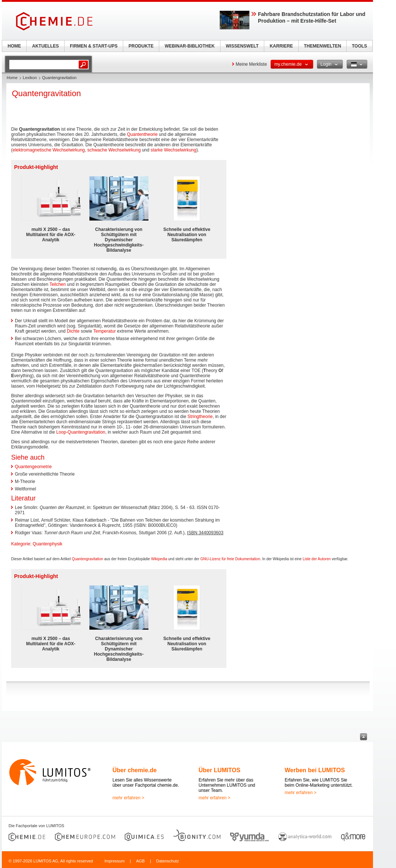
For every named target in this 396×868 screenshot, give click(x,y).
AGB (140, 861)
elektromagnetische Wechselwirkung (49, 150)
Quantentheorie (142, 134)
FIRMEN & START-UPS (94, 46)
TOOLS (359, 46)
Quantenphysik (48, 544)
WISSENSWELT (242, 46)
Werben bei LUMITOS (315, 770)
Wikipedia (159, 559)
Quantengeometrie (33, 467)
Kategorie (21, 544)
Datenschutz (168, 861)
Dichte (73, 331)
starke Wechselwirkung (174, 150)
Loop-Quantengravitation (81, 432)
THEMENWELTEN (323, 46)
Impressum (114, 861)
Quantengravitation (87, 559)
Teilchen (58, 284)
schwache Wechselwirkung (114, 150)
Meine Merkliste (251, 64)
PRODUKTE (141, 46)
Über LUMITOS (220, 770)
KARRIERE (282, 46)
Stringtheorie (200, 417)
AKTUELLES (46, 46)
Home (12, 78)
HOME (14, 46)
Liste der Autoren (317, 559)
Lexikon (30, 78)
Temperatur (104, 331)
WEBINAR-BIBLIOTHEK (190, 46)
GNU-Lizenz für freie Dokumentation (230, 559)
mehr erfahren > (128, 798)
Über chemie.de (135, 770)
